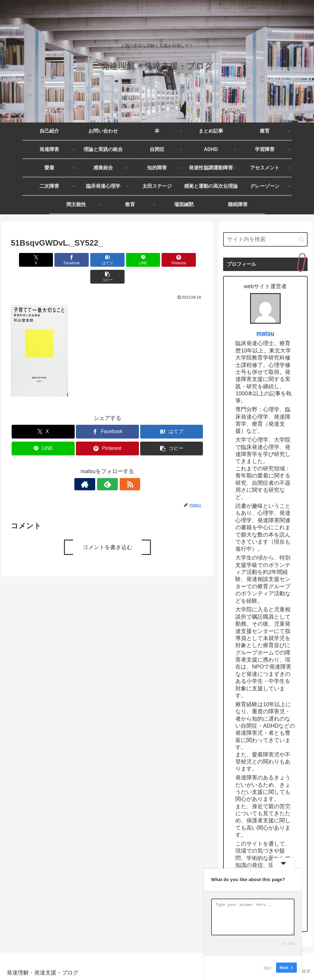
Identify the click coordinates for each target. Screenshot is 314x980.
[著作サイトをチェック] (93, 467)
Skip (267, 968)
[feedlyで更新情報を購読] (107, 467)
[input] (265, 239)
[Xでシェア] (26, 260)
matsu (265, 333)
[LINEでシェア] (123, 260)
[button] (189, 260)
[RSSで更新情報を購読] (121, 467)
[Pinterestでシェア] (156, 260)
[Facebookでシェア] (59, 260)
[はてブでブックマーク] (91, 260)
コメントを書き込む (107, 530)
